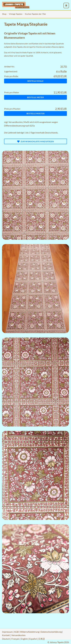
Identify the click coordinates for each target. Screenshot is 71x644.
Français (15, 639)
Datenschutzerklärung (51, 632)
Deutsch (6, 639)
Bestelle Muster (36, 113)
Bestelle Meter (35, 97)
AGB (16, 632)
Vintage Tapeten (16, 14)
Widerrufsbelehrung (30, 632)
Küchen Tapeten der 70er (35, 14)
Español (33, 639)
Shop (4, 14)
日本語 (42, 639)
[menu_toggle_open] (66, 5)
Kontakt (6, 635)
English (24, 639)
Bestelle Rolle (35, 81)
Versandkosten (16, 122)
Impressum (7, 632)
